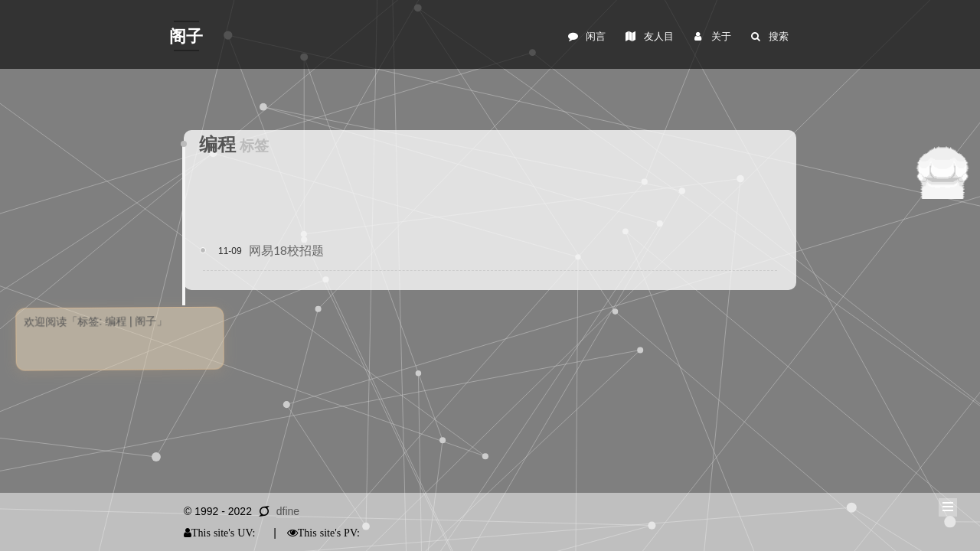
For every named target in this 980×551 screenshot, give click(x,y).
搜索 (769, 36)
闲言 (586, 36)
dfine (288, 511)
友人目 (648, 36)
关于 (711, 36)
